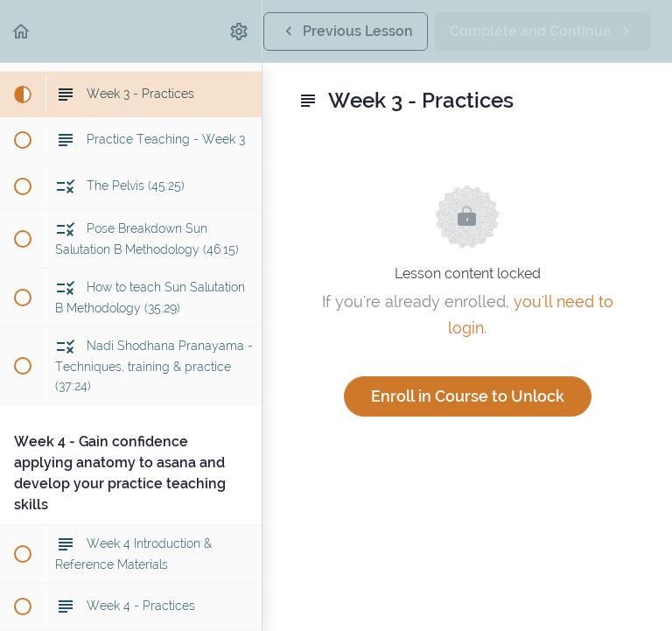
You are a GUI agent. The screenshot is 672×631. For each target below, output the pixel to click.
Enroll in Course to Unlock (468, 396)
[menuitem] (240, 31)
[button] (22, 31)
